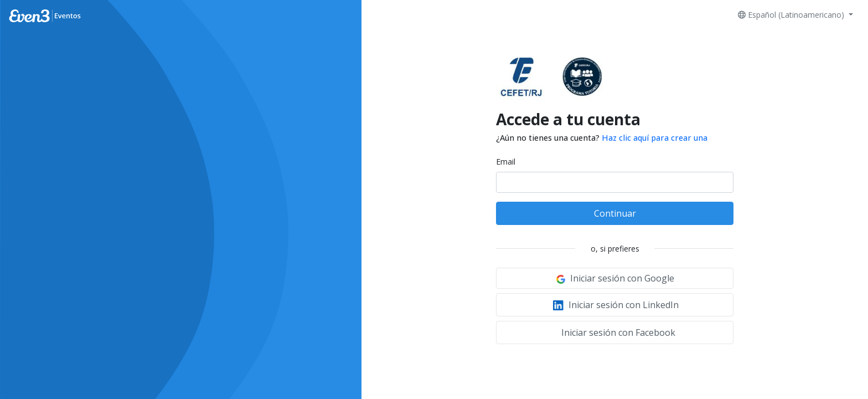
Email (506, 162)
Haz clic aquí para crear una (655, 138)
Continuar (615, 213)
